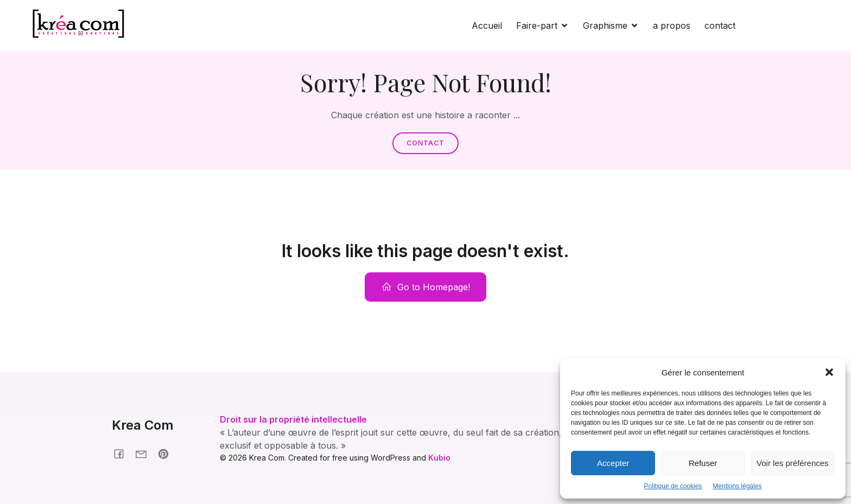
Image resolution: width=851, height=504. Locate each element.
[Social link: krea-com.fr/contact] (145, 453)
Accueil (487, 25)
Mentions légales (737, 486)
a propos (672, 25)
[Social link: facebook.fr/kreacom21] (123, 453)
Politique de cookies (673, 486)
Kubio (439, 458)
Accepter (613, 463)
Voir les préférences (793, 463)
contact (720, 25)
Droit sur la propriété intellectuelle (293, 419)
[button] (829, 372)
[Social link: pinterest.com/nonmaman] (167, 453)
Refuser (703, 463)
